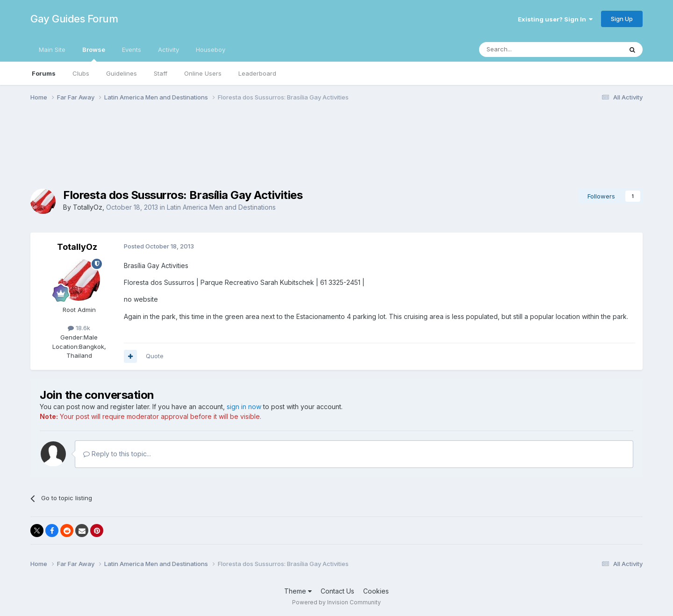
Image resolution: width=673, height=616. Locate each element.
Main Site (52, 50)
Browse (94, 54)
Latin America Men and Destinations (221, 207)
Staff (161, 73)
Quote (155, 356)
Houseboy (211, 50)
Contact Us (337, 591)
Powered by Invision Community (336, 602)
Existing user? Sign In (555, 19)
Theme (298, 591)
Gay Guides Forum (74, 19)
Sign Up (622, 19)
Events (132, 50)
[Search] (527, 50)
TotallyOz (88, 207)
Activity (168, 50)
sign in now (244, 407)
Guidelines (122, 73)
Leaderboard (257, 73)
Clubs (81, 73)
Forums (44, 73)
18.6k (79, 328)
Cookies (376, 591)
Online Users (203, 73)
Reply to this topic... (117, 454)
